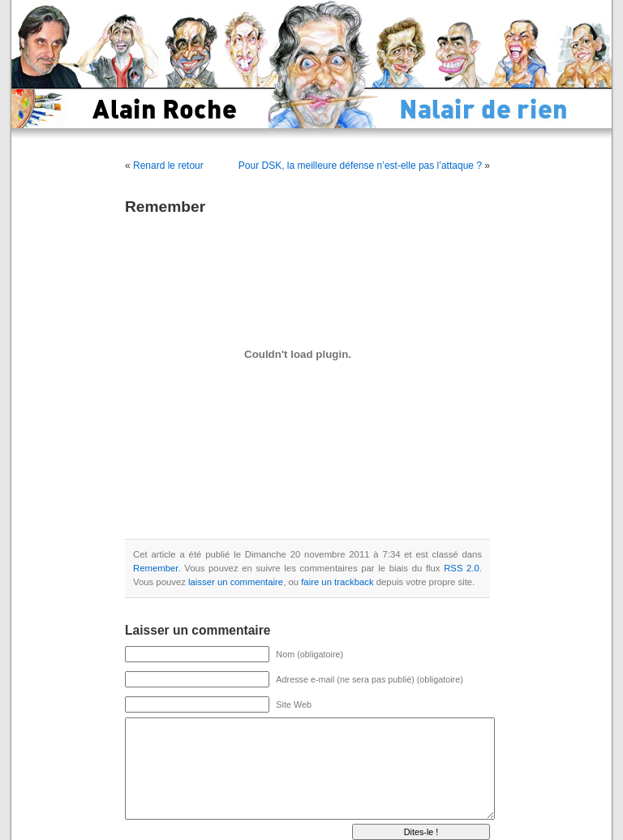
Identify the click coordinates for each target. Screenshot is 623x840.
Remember (155, 568)
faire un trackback (337, 582)
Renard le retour (168, 166)
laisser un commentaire (236, 582)
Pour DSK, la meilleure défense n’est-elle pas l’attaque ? (360, 166)
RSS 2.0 (462, 568)
